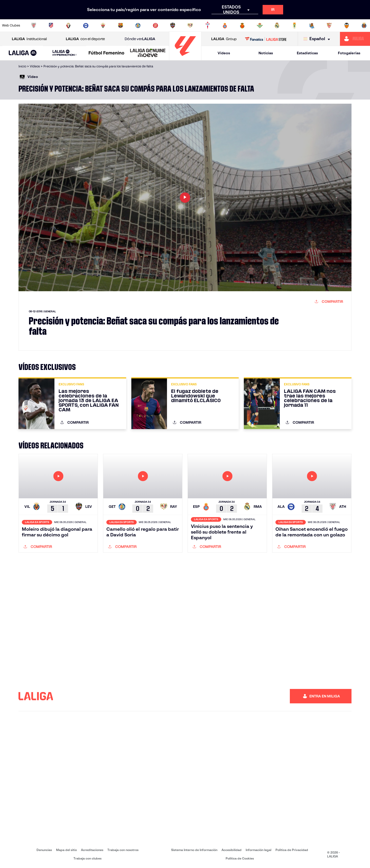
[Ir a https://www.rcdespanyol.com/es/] (225, 25)
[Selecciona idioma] (318, 39)
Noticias (266, 53)
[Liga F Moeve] (107, 53)
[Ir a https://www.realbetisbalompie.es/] (260, 25)
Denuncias (44, 850)
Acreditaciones (92, 850)
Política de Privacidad (292, 850)
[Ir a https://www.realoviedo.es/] (294, 25)
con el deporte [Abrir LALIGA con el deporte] (85, 39)
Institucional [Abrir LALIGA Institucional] (29, 39)
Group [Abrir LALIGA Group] (224, 39)
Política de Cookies (240, 858)
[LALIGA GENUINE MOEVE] (148, 53)
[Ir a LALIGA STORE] (266, 39)
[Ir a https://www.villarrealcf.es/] (364, 25)
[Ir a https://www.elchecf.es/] (103, 25)
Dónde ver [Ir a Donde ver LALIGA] (140, 39)
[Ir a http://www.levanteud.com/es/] (173, 25)
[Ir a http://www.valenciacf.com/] (347, 25)
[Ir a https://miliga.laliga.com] (355, 39)
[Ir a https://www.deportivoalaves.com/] (86, 25)
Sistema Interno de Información (194, 850)
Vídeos (224, 53)
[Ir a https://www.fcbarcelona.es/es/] (121, 25)
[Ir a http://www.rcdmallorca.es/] (242, 25)
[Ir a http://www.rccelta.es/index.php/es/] (208, 25)
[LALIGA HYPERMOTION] (65, 53)
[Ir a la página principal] (185, 58)
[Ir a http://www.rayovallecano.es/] (190, 25)
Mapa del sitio (66, 850)
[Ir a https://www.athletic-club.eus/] (34, 25)
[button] (23, 53)
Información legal (258, 850)
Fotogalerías (349, 53)
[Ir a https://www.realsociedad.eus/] (312, 25)
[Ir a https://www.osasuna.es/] (68, 25)
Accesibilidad (232, 850)
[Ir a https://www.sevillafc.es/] (329, 25)
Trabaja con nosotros (123, 850)
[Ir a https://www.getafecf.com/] (138, 25)
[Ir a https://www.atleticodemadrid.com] (51, 25)
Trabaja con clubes (87, 858)
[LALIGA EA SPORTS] (23, 53)
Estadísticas (307, 53)
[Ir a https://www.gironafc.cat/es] (155, 25)
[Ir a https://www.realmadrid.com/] (277, 25)
